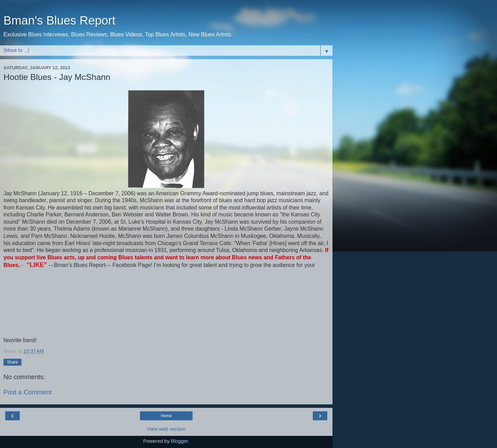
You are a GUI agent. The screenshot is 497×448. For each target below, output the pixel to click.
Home (166, 416)
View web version (166, 429)
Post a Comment (28, 392)
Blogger (180, 441)
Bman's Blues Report (59, 20)
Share (12, 362)
